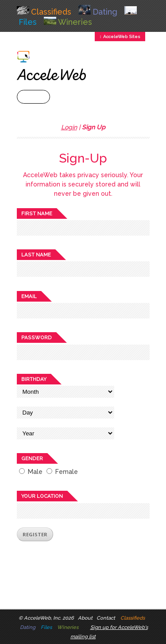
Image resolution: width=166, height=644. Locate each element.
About (85, 618)
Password (37, 338)
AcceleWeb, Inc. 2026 (49, 618)
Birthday (34, 379)
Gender (32, 458)
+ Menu (33, 97)
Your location (42, 496)
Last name (36, 255)
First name (37, 213)
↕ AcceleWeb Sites (120, 37)
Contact (106, 618)
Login (69, 127)
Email (29, 296)
